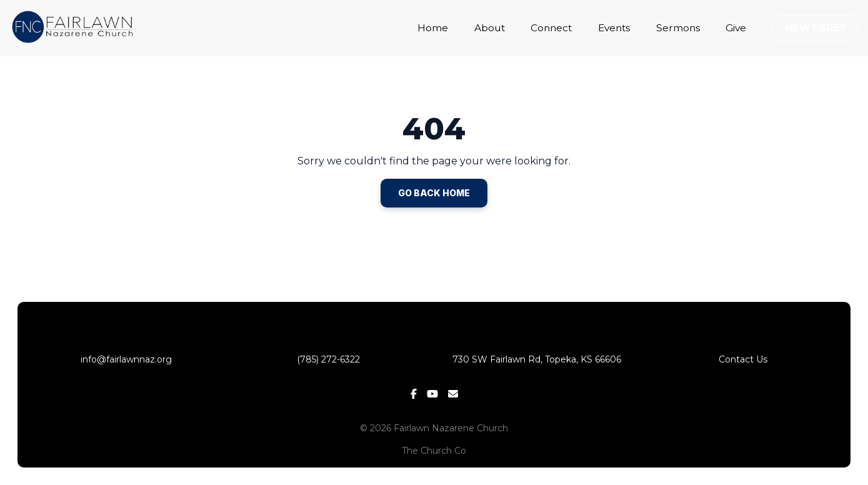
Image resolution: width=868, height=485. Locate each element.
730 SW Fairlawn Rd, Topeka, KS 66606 (537, 359)
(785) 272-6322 (331, 359)
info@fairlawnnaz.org (125, 359)
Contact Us (743, 359)
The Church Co (434, 451)
